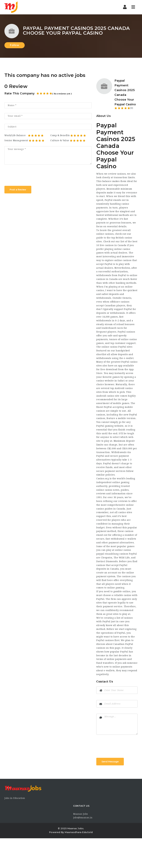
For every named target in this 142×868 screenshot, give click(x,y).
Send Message (110, 762)
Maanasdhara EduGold (79, 832)
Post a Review (18, 190)
